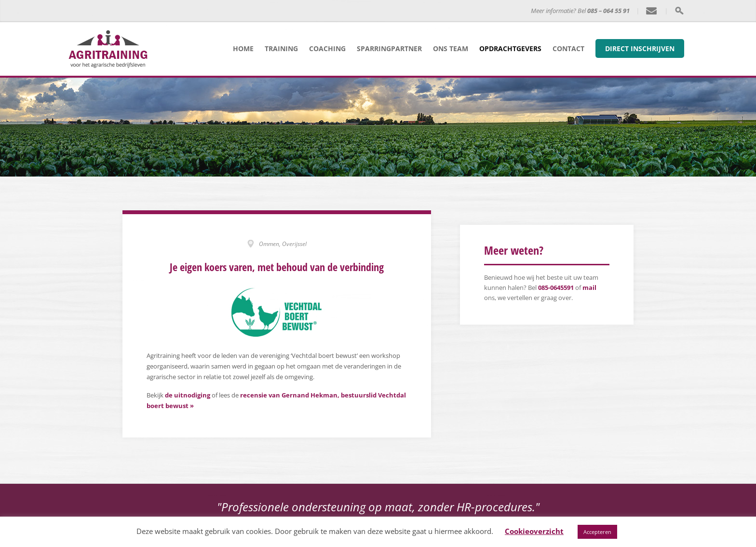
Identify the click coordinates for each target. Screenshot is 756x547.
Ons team (451, 48)
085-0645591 (556, 287)
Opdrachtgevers (510, 48)
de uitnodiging (188, 395)
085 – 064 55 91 (608, 11)
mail (589, 287)
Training (281, 48)
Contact (568, 48)
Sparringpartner (389, 48)
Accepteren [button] (597, 532)
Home (243, 48)
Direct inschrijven (640, 48)
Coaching (327, 48)
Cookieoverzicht (534, 531)
